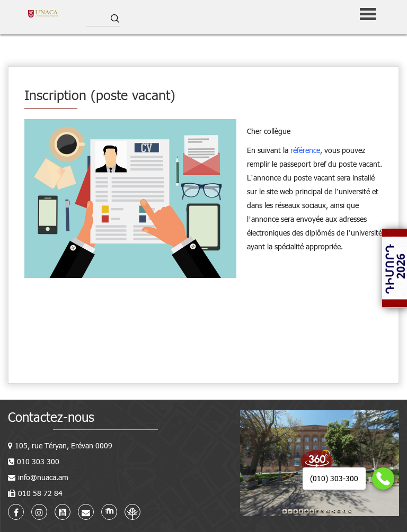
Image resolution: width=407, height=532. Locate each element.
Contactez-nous (51, 417)
